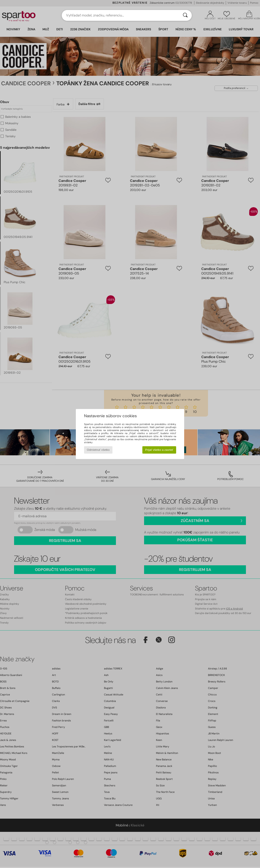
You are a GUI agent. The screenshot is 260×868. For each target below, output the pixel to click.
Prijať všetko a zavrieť (159, 450)
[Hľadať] (185, 15)
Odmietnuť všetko (98, 450)
